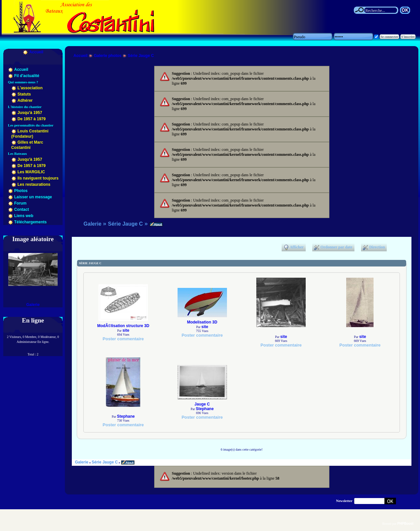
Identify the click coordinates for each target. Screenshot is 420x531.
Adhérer (25, 100)
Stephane (126, 416)
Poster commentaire (123, 339)
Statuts (24, 94)
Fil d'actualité (27, 76)
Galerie (33, 305)
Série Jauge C (141, 56)
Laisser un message (33, 197)
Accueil (36, 52)
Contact (22, 210)
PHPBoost (405, 524)
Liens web (24, 216)
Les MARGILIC (31, 172)
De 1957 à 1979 (31, 119)
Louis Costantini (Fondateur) (30, 134)
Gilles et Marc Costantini (27, 145)
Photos (21, 191)
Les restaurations (34, 184)
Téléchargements (30, 222)
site (126, 330)
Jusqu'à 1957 (30, 113)
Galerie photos (108, 56)
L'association (30, 88)
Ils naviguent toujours (38, 178)
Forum (20, 203)
